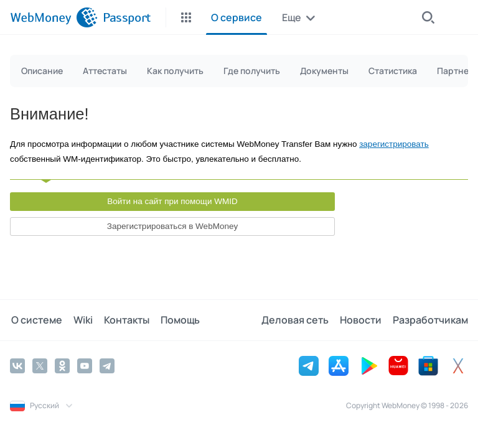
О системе (35, 320)
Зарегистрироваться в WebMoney (172, 226)
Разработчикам (430, 320)
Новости (362, 320)
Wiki (81, 320)
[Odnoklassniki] (62, 365)
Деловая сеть (298, 320)
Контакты (123, 320)
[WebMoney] (54, 17)
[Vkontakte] (17, 365)
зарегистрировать (394, 144)
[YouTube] (85, 365)
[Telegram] (107, 365)
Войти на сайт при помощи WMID (172, 201)
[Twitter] (40, 365)
